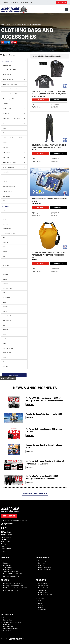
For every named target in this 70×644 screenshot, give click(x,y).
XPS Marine (6, 247)
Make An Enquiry (8, 620)
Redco (4, 343)
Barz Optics (6, 265)
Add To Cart (41, 100)
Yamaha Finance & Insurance (12, 622)
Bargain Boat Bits (44, 588)
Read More (30, 404)
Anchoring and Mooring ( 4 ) (14, 84)
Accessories (42, 590)
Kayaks (14, 143)
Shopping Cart (8, 567)
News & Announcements (35, 388)
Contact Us (14, 2)
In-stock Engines (14, 192)
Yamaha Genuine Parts (9, 233)
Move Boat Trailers (8, 348)
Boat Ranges (42, 557)
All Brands (14, 206)
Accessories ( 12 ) (7, 74)
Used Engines (6, 196)
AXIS (4, 256)
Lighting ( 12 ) (14, 148)
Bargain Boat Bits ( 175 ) (9, 70)
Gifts (14, 133)
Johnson (5, 279)
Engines (5, 580)
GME (4, 238)
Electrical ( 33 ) (14, 109)
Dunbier (5, 334)
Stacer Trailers (7, 353)
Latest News (24, 2)
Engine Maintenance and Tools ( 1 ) (14, 118)
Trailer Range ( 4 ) (14, 182)
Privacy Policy (8, 569)
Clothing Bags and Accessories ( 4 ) (14, 99)
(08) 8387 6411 (7, 524)
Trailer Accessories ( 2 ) (14, 187)
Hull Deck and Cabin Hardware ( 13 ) (14, 138)
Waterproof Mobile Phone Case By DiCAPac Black (49, 200)
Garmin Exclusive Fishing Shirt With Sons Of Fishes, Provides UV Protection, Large (49, 92)
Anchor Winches (43, 592)
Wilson (4, 362)
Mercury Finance (8, 626)
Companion (6, 270)
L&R (4, 293)
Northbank (42, 563)
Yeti (4, 210)
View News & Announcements (35, 494)
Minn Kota (5, 224)
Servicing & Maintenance (11, 629)
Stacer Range (42, 561)
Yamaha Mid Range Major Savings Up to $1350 (44, 414)
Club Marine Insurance (10, 631)
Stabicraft (41, 565)
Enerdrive (5, 357)
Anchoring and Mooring (45, 594)
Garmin (5, 219)
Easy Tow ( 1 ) (6, 339)
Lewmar (5, 311)
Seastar (5, 252)
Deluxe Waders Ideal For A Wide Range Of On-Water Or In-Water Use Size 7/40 (49, 146)
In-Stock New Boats (44, 567)
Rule (4, 325)
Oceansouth (42, 609)
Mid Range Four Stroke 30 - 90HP (13, 586)
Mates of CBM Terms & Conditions (14, 574)
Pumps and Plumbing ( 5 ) (14, 162)
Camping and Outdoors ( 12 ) (14, 89)
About (6, 2)
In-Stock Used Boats (45, 569)
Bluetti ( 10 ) (6, 366)
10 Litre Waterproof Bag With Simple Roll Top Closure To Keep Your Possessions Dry (49, 255)
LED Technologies (7, 288)
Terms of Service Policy (10, 572)
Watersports (14, 201)
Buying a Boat (8, 614)
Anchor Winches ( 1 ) (14, 79)
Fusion (4, 215)
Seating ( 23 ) (14, 172)
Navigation (14, 157)
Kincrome (5, 284)
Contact (6, 563)
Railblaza (5, 307)
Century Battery (7, 320)
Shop (9, 24)
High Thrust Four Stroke (10, 590)
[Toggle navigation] (66, 9)
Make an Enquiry (14, 375)
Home (3, 24)
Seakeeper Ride (7, 65)
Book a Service (9, 516)
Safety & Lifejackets (14, 167)
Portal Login (7, 565)
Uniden (4, 302)
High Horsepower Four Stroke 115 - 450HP (16, 588)
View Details (58, 100)
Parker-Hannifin (7, 297)
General (5, 557)
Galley (14, 128)
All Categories (17, 24)
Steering (14, 177)
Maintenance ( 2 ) (14, 152)
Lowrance (5, 242)
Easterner (5, 261)
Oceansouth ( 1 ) (7, 229)
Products (41, 580)
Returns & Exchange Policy (11, 576)
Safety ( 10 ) (14, 104)
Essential (5, 275)
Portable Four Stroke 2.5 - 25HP (13, 583)
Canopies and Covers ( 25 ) (14, 94)
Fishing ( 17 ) (14, 123)
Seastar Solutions (8, 316)
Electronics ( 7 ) (14, 113)
